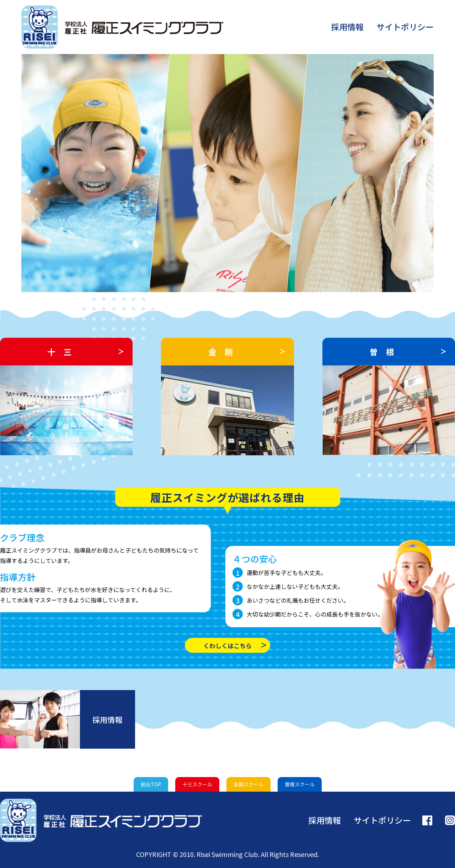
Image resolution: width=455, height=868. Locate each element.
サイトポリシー (405, 27)
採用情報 (347, 27)
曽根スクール (300, 784)
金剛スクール (248, 784)
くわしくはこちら (227, 645)
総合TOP (151, 784)
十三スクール (197, 784)
